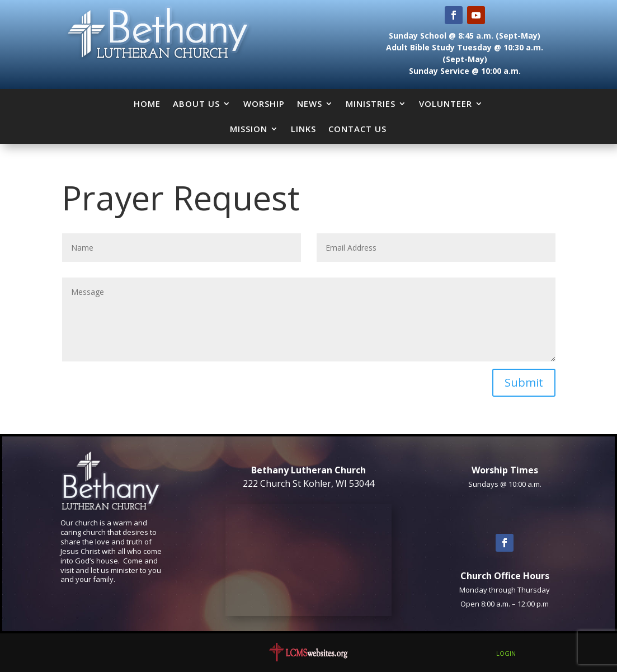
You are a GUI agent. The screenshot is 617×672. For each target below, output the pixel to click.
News (310, 104)
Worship (264, 104)
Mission (249, 129)
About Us (196, 104)
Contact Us (357, 129)
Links (303, 129)
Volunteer (446, 104)
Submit (524, 382)
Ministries (371, 104)
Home (147, 104)
